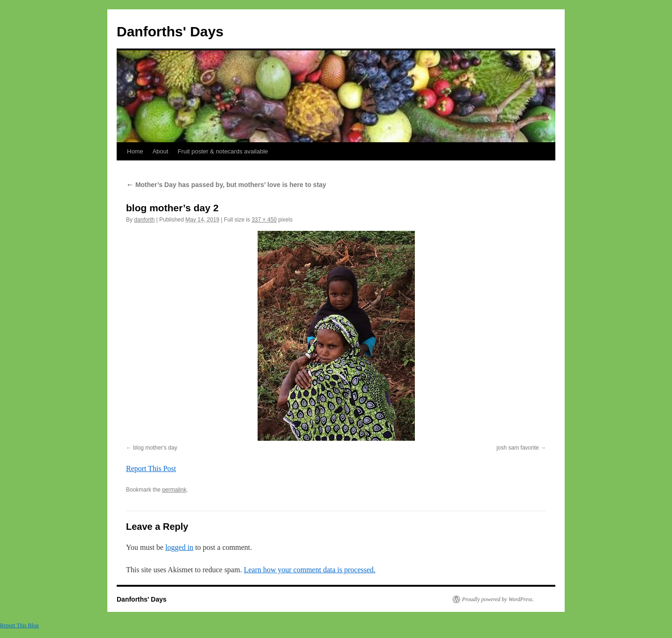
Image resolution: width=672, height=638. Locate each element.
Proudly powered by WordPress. (498, 599)
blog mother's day (155, 448)
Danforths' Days (170, 31)
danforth (144, 220)
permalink (174, 490)
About (161, 151)
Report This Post (151, 468)
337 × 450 (264, 220)
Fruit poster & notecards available (223, 151)
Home (135, 151)
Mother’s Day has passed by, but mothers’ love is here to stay (226, 185)
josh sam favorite (518, 448)
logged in (179, 547)
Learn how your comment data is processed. (309, 570)
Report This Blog (19, 625)
